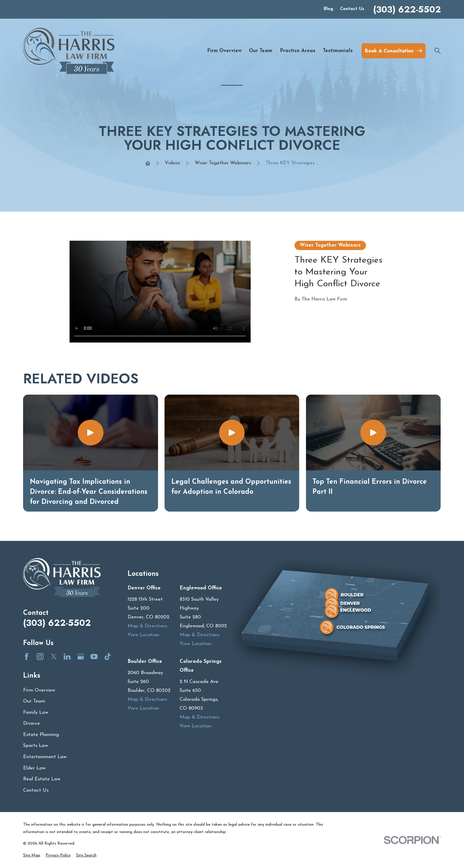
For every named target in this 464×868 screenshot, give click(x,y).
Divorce (32, 723)
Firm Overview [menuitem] (224, 51)
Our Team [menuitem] (261, 51)
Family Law (36, 712)
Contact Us (352, 9)
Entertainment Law (45, 757)
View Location (143, 635)
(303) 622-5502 (407, 9)
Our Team (34, 701)
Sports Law (36, 746)
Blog (328, 9)
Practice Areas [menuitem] (298, 51)
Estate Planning (41, 735)
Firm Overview (39, 690)
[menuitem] (32, 855)
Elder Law (34, 768)
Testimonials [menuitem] (338, 51)
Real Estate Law (42, 779)
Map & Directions (147, 626)
